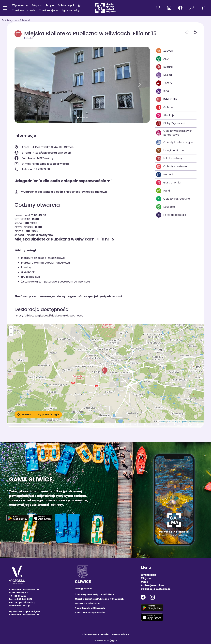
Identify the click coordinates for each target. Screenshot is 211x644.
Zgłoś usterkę (70, 10)
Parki (163, 191)
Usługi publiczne (170, 150)
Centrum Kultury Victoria (90, 612)
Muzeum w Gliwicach (87, 603)
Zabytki (165, 51)
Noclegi (165, 175)
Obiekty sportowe (171, 166)
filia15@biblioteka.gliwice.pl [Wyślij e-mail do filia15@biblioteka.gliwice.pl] (51, 164)
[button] (25, 85)
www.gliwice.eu (84, 589)
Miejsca (37, 5)
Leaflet (163, 422)
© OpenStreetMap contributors (191, 422)
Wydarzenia (20, 5)
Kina (162, 91)
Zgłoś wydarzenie (24, 10)
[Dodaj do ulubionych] (189, 33)
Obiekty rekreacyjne (173, 199)
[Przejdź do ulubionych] (158, 8)
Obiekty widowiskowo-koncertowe (174, 133)
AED (162, 59)
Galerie (164, 107)
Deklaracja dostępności (156, 589)
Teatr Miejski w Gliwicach (90, 608)
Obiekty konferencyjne (175, 142)
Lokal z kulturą (169, 158)
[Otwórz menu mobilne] (5, 8)
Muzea (164, 75)
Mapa (50, 5)
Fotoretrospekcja (171, 215)
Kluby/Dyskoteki (170, 123)
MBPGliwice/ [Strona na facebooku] (45, 158)
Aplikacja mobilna (152, 585)
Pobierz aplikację (69, 5)
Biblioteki (26, 20)
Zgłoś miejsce (48, 10)
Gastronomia (168, 183)
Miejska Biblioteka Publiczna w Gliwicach (99, 599)
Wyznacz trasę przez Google (38, 415)
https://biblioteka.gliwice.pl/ (52, 153)
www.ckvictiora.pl (20, 606)
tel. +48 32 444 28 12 (21, 599)
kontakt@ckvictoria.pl (23, 602)
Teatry (164, 83)
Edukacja (166, 207)
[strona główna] (3, 20)
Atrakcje (165, 115)
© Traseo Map (173, 422)
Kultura (164, 67)
